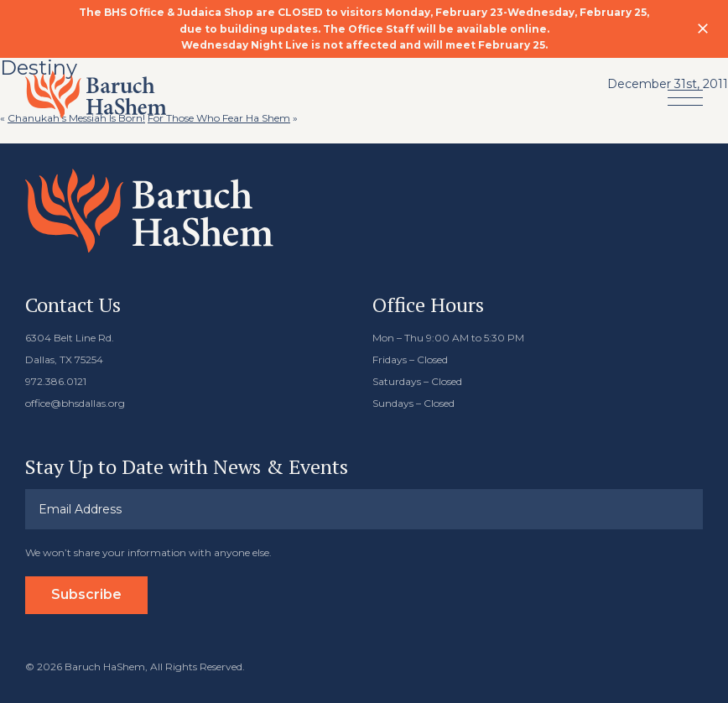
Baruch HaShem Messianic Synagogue (96, 94)
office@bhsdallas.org (75, 403)
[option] (364, 29)
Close (703, 29)
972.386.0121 (56, 381)
